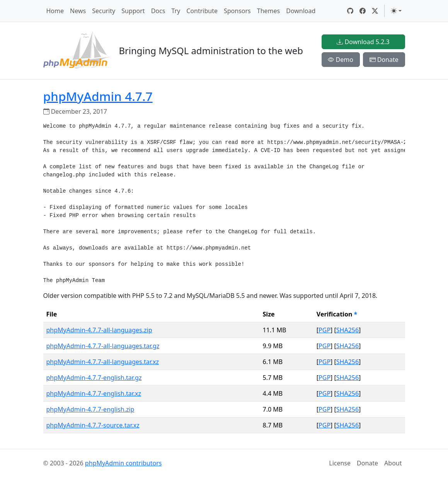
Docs (158, 11)
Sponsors (237, 11)
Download (301, 11)
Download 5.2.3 (363, 42)
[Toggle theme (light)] (396, 11)
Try (176, 11)
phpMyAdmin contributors (123, 463)
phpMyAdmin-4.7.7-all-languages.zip (99, 330)
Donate (384, 60)
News (78, 11)
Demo (341, 60)
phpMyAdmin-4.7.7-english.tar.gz (94, 378)
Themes (268, 11)
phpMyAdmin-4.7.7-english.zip (90, 409)
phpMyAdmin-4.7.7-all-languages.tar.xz (103, 362)
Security (104, 11)
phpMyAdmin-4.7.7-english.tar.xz (94, 393)
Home (55, 11)
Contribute (202, 11)
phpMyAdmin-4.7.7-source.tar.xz (93, 425)
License (340, 463)
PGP (325, 330)
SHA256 (347, 330)
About (393, 463)
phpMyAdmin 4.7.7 (98, 96)
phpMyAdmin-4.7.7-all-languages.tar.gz (103, 346)
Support (133, 11)
